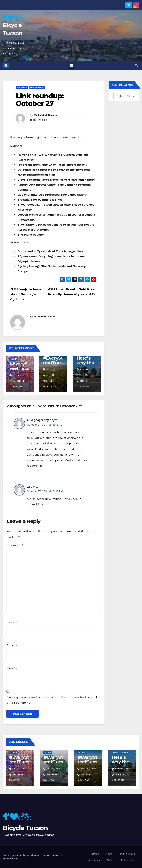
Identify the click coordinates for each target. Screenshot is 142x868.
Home (95, 854)
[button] (136, 66)
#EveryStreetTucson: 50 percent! (19, 371)
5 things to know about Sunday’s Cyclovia (26, 294)
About (110, 860)
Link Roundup (37, 88)
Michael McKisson (45, 115)
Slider (14, 359)
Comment (15, 545)
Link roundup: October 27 (40, 100)
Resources (94, 860)
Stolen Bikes (128, 860)
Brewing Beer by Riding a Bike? (40, 200)
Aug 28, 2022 (89, 769)
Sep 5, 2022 (54, 769)
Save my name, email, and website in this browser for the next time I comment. (52, 700)
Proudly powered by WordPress (21, 855)
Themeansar (10, 859)
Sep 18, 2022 (20, 769)
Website (12, 668)
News (116, 752)
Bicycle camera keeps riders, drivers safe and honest (56, 180)
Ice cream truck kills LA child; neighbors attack (52, 165)
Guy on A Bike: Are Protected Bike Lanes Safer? (52, 195)
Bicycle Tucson (25, 828)
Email (12, 645)
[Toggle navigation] (72, 66)
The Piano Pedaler (31, 235)
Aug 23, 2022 (123, 769)
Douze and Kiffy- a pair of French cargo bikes (50, 251)
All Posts (22, 88)
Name (12, 622)
